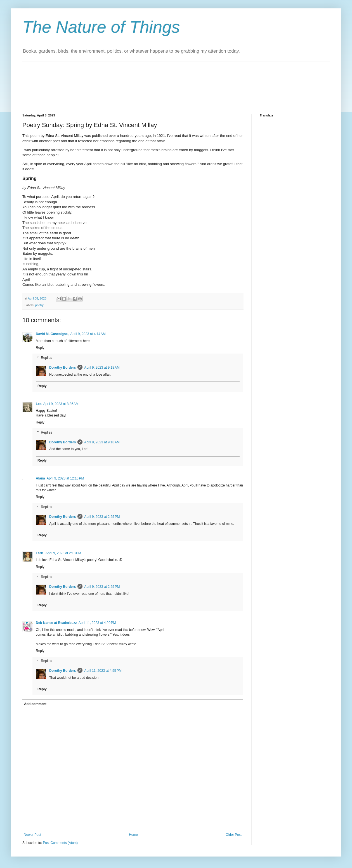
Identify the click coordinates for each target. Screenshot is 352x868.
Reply (40, 348)
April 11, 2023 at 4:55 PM (103, 671)
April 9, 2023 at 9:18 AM (102, 368)
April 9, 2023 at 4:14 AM (88, 334)
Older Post (234, 835)
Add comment (35, 704)
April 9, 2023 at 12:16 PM (65, 478)
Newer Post (32, 835)
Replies (46, 358)
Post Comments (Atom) (60, 843)
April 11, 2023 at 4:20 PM (97, 623)
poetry (39, 305)
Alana (40, 478)
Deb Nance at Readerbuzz (56, 623)
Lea (39, 404)
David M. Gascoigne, (52, 334)
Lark (40, 553)
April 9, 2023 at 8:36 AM (61, 404)
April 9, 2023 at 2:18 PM (63, 553)
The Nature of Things (101, 27)
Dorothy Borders (62, 368)
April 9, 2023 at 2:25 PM (102, 517)
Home (133, 835)
